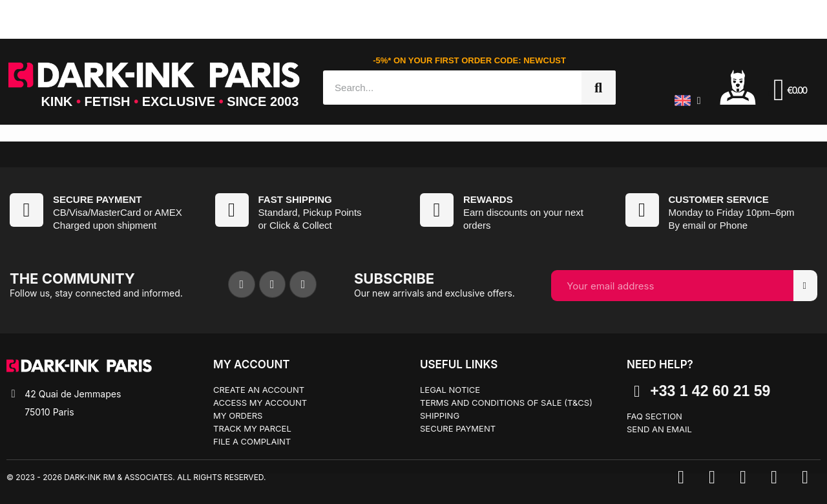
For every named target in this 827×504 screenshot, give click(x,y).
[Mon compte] (738, 87)
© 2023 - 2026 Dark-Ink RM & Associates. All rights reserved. (136, 477)
